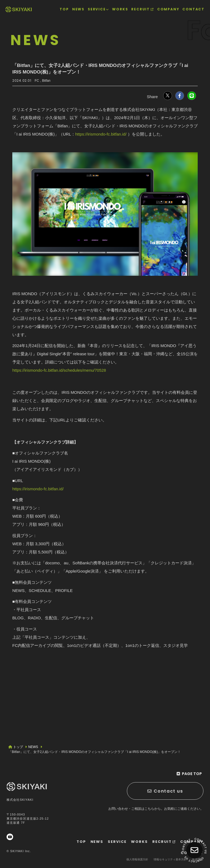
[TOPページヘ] (19, 9)
